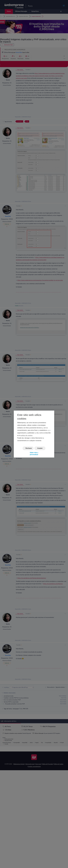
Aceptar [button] (40, 448)
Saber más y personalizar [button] (34, 453)
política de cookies (27, 435)
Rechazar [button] (29, 448)
